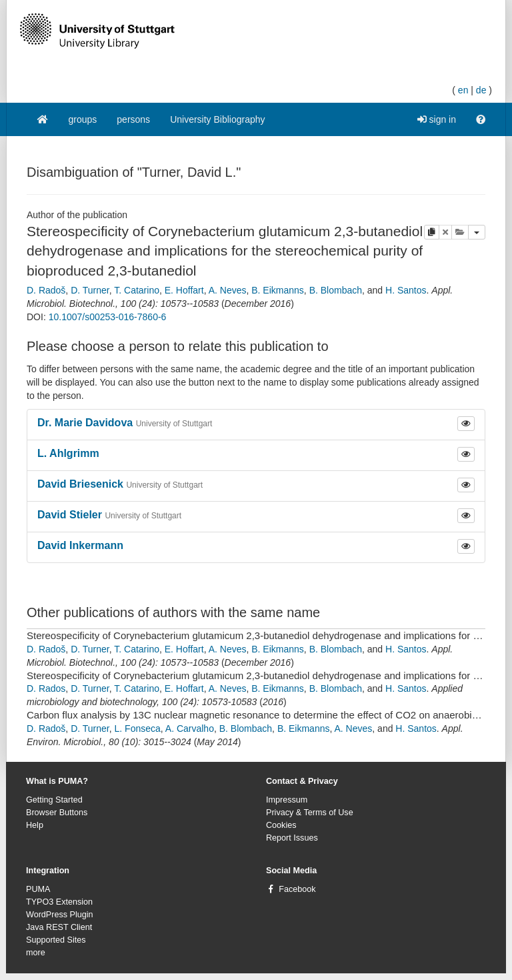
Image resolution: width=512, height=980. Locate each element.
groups (83, 119)
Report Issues (292, 838)
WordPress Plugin (60, 915)
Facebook (297, 889)
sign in (437, 119)
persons (133, 119)
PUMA (38, 889)
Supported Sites (56, 940)
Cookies (281, 825)
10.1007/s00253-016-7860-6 (108, 317)
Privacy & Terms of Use (310, 813)
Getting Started (54, 800)
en (463, 90)
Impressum (287, 800)
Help (35, 825)
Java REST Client (59, 927)
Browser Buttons (57, 813)
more (36, 953)
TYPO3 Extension (59, 902)
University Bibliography (217, 119)
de (481, 90)
